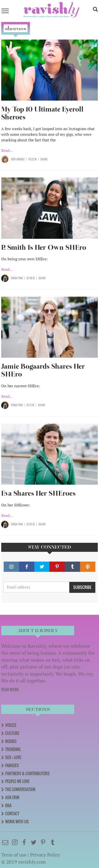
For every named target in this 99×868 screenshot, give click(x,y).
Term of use (14, 855)
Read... (7, 150)
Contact (12, 814)
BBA (8, 805)
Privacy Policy (45, 855)
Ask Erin (12, 797)
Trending (13, 749)
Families (12, 765)
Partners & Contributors (27, 774)
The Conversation (20, 789)
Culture (12, 733)
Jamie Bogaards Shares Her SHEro (43, 370)
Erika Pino (17, 278)
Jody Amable (18, 159)
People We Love (17, 781)
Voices (11, 725)
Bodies (11, 741)
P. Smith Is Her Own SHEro (44, 247)
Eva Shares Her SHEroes (38, 493)
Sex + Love (13, 757)
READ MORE (10, 690)
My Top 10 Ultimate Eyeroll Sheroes (42, 113)
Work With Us (17, 822)
